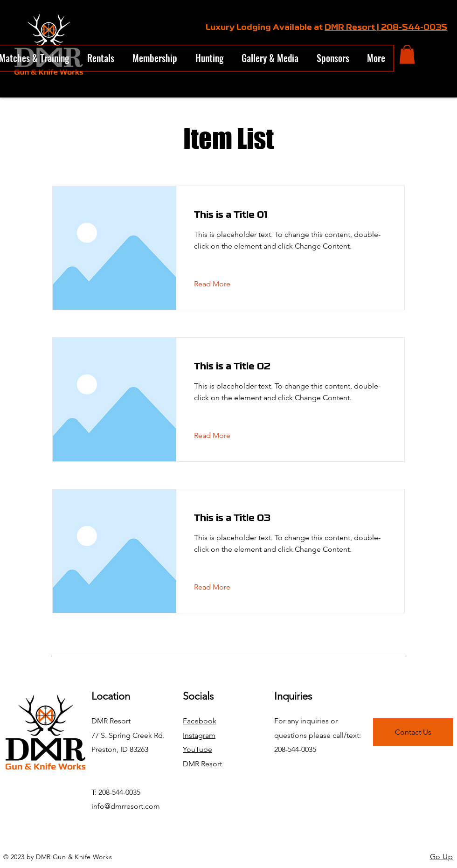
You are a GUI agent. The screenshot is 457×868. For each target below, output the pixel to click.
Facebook (200, 721)
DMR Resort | (353, 28)
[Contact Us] (413, 732)
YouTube (197, 749)
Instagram (199, 735)
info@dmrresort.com (126, 806)
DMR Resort (202, 764)
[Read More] (219, 284)
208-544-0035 (414, 28)
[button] (407, 54)
